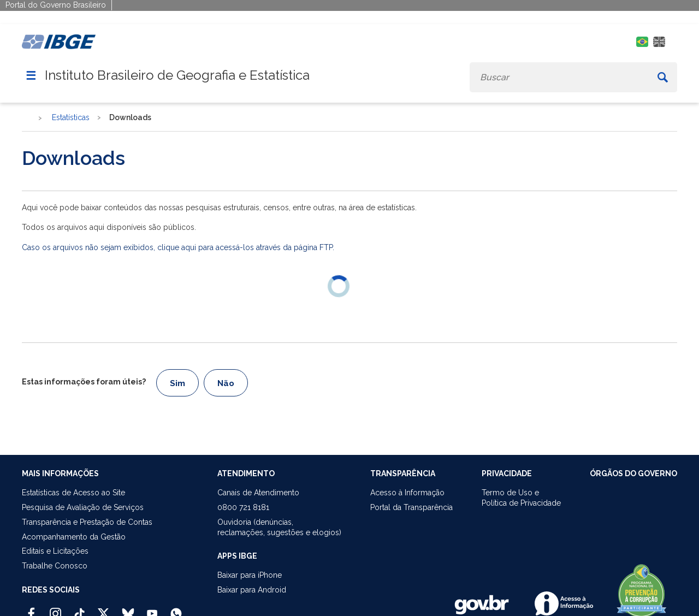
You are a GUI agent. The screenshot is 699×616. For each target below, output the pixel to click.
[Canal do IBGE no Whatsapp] (176, 609)
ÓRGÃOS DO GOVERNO (633, 473)
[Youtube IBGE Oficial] (152, 609)
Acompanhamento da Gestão (74, 537)
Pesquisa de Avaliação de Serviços (83, 507)
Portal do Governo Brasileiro (56, 5)
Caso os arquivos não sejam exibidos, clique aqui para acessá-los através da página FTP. (178, 247)
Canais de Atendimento (258, 493)
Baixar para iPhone (250, 575)
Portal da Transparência (411, 507)
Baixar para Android (252, 590)
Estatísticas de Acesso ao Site (73, 493)
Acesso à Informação (407, 493)
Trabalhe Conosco (55, 566)
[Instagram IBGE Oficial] (55, 609)
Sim (177, 383)
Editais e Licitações (55, 551)
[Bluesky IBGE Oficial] (128, 609)
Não (226, 383)
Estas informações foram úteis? (84, 382)
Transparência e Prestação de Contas (87, 522)
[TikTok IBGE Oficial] (79, 609)
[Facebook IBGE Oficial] (31, 609)
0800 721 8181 (243, 507)
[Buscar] (663, 77)
